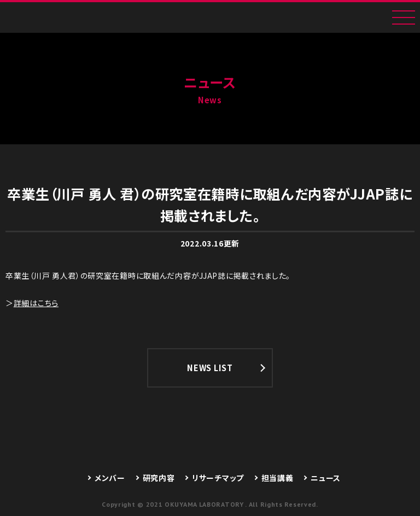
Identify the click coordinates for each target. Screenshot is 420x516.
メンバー (110, 478)
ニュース (326, 478)
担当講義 (278, 478)
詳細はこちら (36, 303)
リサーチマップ (218, 478)
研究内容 (159, 478)
